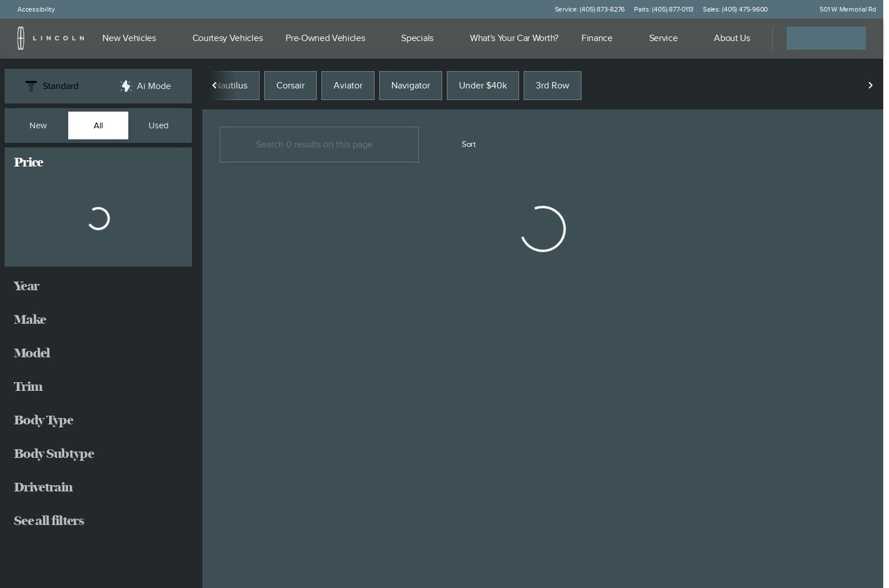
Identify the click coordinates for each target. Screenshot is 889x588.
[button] (793, 9)
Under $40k (483, 86)
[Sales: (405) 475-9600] (735, 9)
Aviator (348, 86)
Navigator (411, 86)
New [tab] (38, 125)
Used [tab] (159, 125)
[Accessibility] (31, 9)
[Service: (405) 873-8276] (590, 9)
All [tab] (98, 125)
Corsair (290, 86)
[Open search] (749, 38)
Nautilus (231, 86)
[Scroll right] (871, 86)
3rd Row (553, 86)
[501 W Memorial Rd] (843, 9)
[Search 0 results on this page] (319, 145)
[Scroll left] (215, 86)
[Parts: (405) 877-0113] (664, 9)
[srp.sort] (462, 145)
